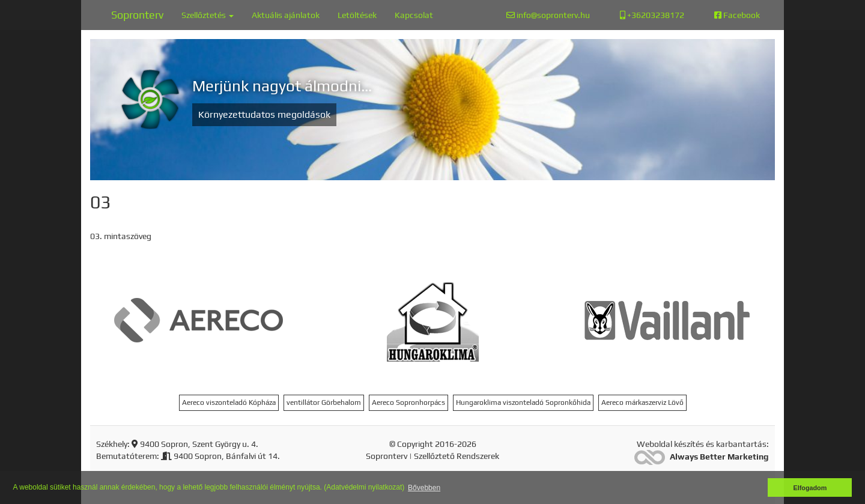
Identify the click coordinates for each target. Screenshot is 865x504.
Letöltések (357, 15)
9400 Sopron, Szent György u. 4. (195, 444)
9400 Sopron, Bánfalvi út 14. (220, 456)
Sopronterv (137, 15)
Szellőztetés (208, 15)
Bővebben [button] (424, 488)
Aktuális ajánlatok (286, 15)
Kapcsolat (414, 15)
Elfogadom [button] (810, 488)
